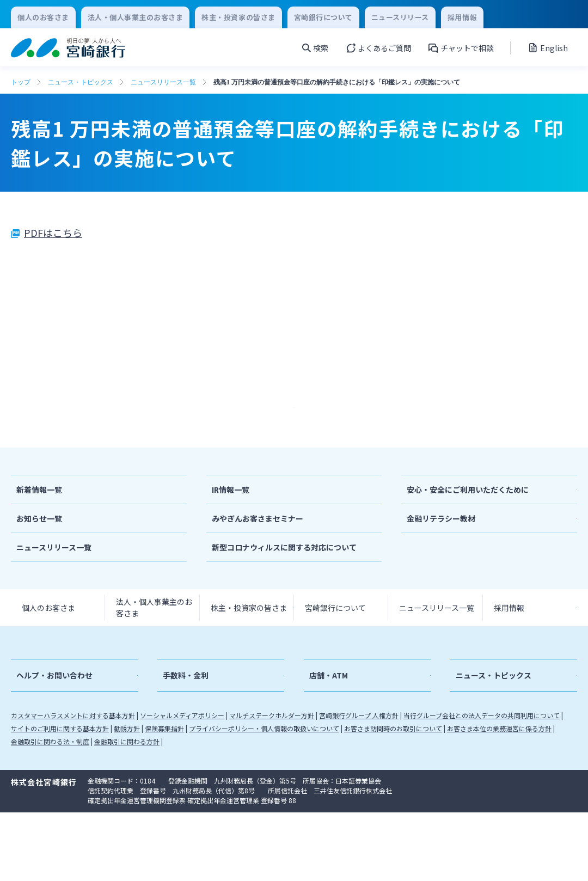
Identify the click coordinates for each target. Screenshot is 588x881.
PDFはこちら (53, 233)
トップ (21, 82)
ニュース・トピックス (81, 82)
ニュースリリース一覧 (163, 82)
